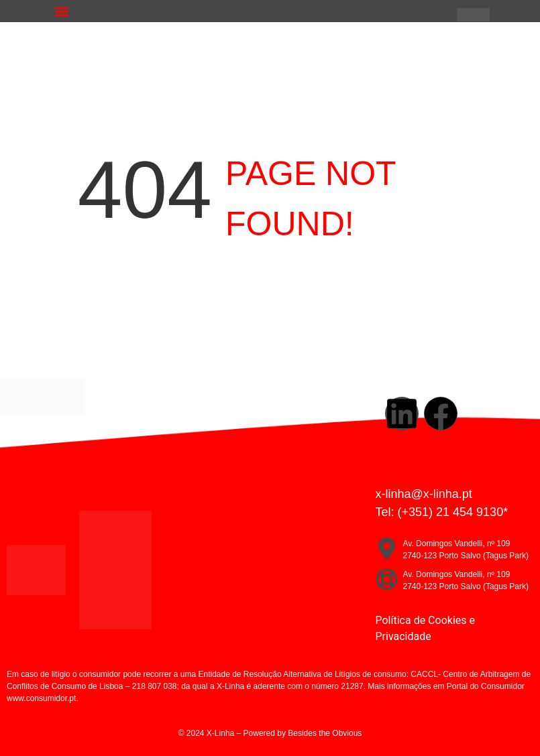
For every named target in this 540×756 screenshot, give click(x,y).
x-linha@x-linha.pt (424, 494)
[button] (61, 11)
